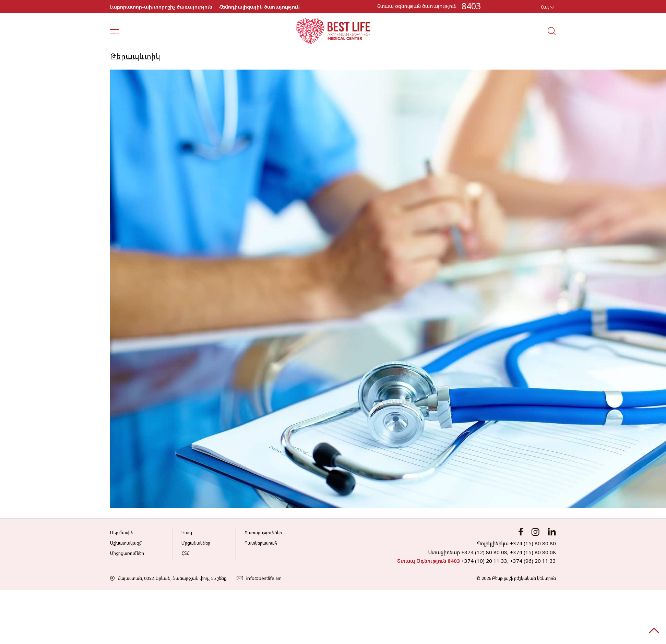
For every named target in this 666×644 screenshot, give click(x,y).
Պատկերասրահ (261, 543)
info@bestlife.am (264, 578)
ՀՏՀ (186, 553)
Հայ (548, 7)
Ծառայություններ (263, 533)
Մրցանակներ (196, 543)
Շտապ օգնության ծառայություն (417, 6)
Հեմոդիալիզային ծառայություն (259, 7)
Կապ (187, 533)
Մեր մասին (122, 533)
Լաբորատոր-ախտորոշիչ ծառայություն (161, 7)
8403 (471, 6)
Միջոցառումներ (127, 553)
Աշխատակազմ (126, 543)
